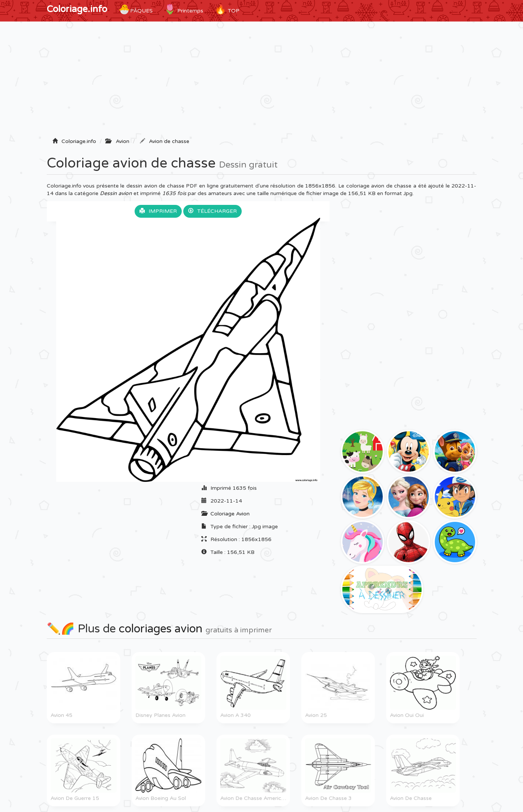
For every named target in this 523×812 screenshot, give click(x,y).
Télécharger (212, 211)
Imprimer (158, 211)
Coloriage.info (77, 9)
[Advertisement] (262, 82)
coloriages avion (161, 629)
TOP (227, 9)
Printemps (184, 9)
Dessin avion (116, 193)
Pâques (136, 9)
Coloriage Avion (230, 514)
